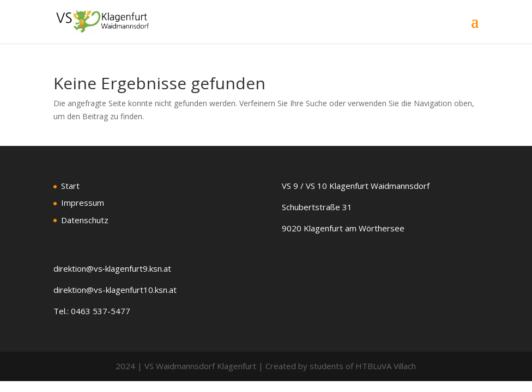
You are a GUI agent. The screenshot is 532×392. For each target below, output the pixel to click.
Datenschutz (85, 220)
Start (70, 186)
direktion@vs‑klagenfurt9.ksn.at (112, 268)
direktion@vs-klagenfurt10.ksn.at (115, 290)
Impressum (83, 203)
